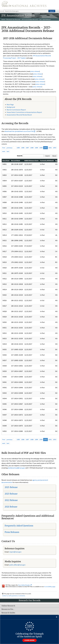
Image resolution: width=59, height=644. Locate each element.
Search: (20, 156)
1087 (27, 148)
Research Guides (8, 613)
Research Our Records (13, 19)
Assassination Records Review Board (19, 115)
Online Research (8, 606)
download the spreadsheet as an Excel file (19, 131)
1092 (50, 148)
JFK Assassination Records (30, 19)
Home (3, 19)
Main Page (10, 105)
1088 (32, 148)
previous (9, 148)
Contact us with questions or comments (14, 596)
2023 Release (11, 494)
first (4, 148)
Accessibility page (50, 587)
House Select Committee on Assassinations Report (24, 112)
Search (52, 11)
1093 (55, 148)
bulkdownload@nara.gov (17, 468)
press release (35, 71)
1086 (23, 148)
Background (11, 107)
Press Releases (12, 532)
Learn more (30, 640)
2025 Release (11, 487)
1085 (18, 148)
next (4, 151)
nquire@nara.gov (16, 552)
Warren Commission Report (16, 110)
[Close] (57, 617)
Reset (54, 156)
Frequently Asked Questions (19, 526)
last (8, 151)
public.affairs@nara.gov (17, 565)
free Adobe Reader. (25, 585)
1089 (36, 148)
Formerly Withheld (47, 161)
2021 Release (11, 507)
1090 (41, 148)
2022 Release (11, 500)
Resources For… (8, 609)
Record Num (16, 161)
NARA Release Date (31, 161)
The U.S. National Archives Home (24, 5)
